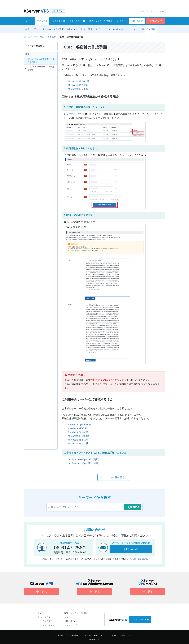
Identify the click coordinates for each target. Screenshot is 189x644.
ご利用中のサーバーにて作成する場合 (40, 68)
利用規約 (74, 635)
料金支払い (72, 29)
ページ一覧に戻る (35, 46)
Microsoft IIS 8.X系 (78, 85)
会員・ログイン (32, 29)
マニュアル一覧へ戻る (114, 477)
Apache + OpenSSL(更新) (85, 463)
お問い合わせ (137, 21)
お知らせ (122, 21)
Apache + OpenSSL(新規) (85, 460)
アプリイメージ (103, 29)
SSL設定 (151, 29)
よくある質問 (59, 21)
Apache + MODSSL (78, 428)
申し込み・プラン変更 (53, 29)
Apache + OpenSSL (79, 432)
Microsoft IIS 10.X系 (79, 81)
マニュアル (42, 21)
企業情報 (61, 635)
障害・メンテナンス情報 (101, 21)
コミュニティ (77, 21)
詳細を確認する (140, 559)
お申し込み (155, 21)
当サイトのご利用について (95, 635)
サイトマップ (71, 625)
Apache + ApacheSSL (80, 425)
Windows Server (121, 29)
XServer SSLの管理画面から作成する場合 (39, 61)
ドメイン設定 (138, 29)
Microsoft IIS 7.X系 (78, 89)
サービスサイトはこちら (152, 11)
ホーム (29, 21)
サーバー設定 (86, 29)
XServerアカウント (74, 114)
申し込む (41, 592)
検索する (133, 507)
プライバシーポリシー (121, 635)
